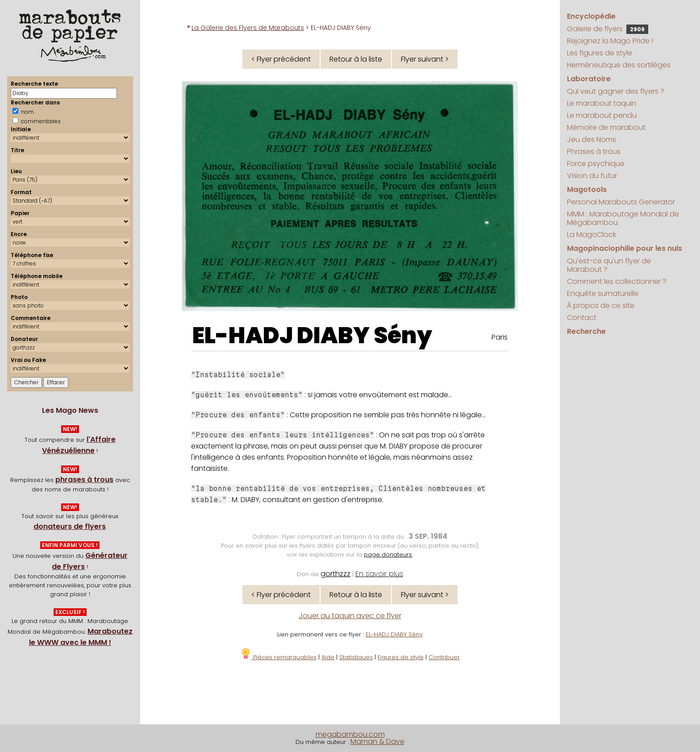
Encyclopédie (591, 16)
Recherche (586, 331)
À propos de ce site (601, 305)
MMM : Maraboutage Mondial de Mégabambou (623, 218)
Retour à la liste (356, 59)
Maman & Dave (377, 742)
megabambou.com (350, 734)
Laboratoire (589, 79)
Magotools (587, 189)
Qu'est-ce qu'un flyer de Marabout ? (609, 265)
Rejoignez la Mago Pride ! (610, 41)
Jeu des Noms (592, 139)
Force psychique (596, 164)
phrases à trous (84, 480)
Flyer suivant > (425, 59)
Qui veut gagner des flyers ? (616, 91)
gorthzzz (335, 574)
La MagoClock (592, 235)
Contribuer (444, 657)
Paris (500, 337)
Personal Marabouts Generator (621, 202)
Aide (328, 657)
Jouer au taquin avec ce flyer (350, 616)
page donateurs (388, 555)
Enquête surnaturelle (603, 293)
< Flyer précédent (281, 59)
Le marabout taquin (602, 103)
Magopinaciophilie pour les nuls (625, 248)
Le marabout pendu (602, 115)
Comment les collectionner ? (617, 281)
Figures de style (401, 657)
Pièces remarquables (278, 657)
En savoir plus (379, 574)
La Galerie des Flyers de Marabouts (248, 28)
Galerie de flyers (608, 29)
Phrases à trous (594, 152)
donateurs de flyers (70, 526)
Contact (582, 318)
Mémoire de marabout (606, 127)
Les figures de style (600, 53)
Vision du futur (592, 176)
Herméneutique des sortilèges (619, 65)
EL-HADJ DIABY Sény (312, 336)
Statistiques (356, 657)
